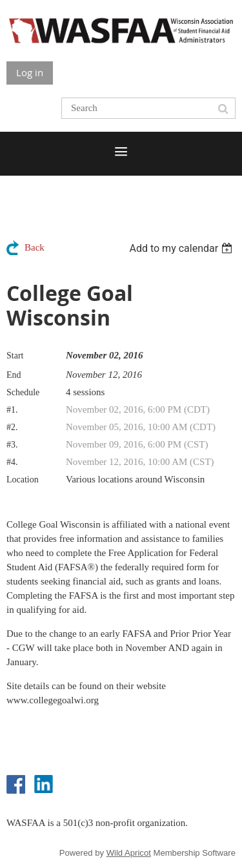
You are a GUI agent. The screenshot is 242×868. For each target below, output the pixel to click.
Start (15, 356)
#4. (12, 462)
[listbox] (182, 248)
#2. (12, 427)
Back (35, 247)
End (14, 375)
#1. (12, 410)
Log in (30, 72)
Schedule (23, 392)
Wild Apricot (129, 853)
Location (23, 480)
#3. (12, 445)
